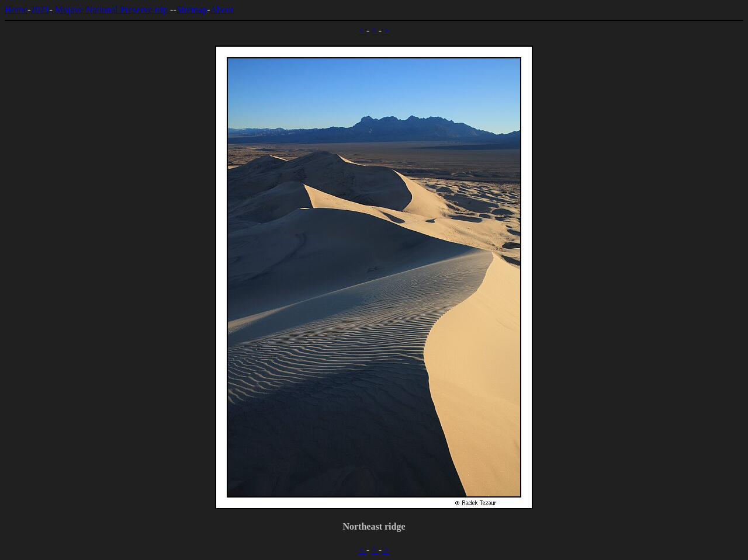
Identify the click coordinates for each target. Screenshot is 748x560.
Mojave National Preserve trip (111, 10)
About (221, 10)
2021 (40, 10)
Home (16, 10)
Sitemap (192, 10)
